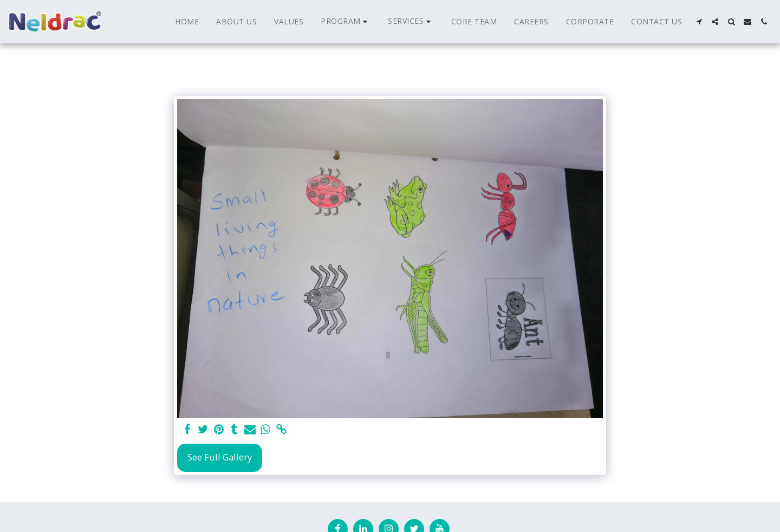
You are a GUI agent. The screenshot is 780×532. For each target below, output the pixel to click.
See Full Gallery (220, 457)
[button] (346, 21)
